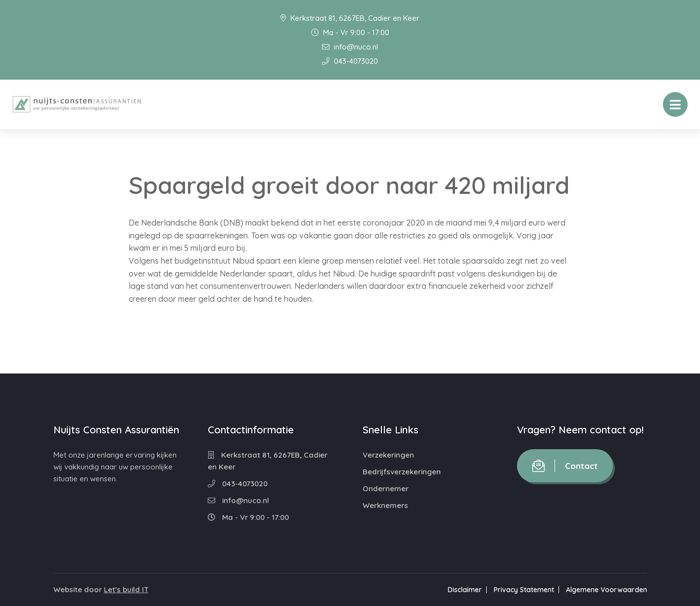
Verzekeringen (388, 455)
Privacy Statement (524, 590)
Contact (565, 466)
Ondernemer (386, 489)
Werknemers (385, 505)
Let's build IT (126, 589)
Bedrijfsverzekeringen (402, 472)
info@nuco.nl (350, 47)
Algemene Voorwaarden (607, 590)
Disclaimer (465, 590)
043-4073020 (350, 61)
